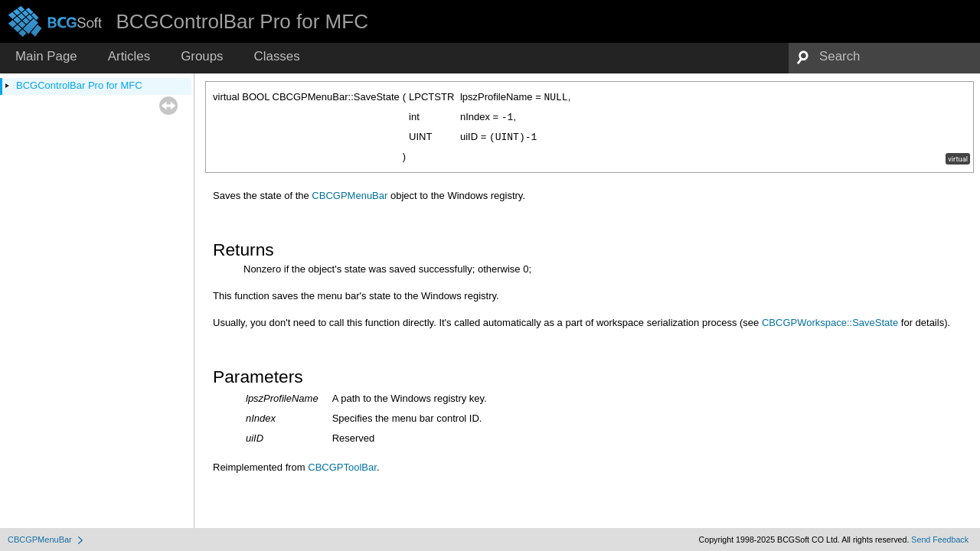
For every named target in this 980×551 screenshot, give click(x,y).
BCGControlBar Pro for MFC (79, 85)
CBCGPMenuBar (350, 196)
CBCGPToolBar (342, 467)
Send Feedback (940, 540)
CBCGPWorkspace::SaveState (830, 323)
